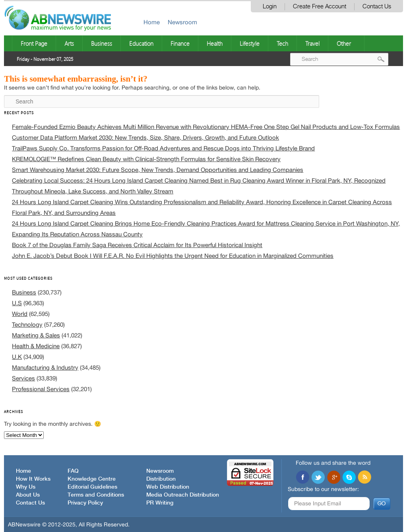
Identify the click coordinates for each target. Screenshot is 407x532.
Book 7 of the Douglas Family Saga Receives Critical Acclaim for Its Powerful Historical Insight (137, 245)
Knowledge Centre (92, 479)
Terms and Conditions (96, 495)
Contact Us (377, 7)
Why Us (26, 487)
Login (270, 7)
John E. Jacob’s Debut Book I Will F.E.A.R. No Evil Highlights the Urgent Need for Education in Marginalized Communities (173, 256)
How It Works (33, 479)
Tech (282, 43)
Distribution (161, 479)
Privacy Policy (85, 503)
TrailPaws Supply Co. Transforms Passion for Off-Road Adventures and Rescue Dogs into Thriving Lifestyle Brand (163, 148)
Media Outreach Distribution (183, 495)
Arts (69, 43)
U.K (17, 357)
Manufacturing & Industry (45, 367)
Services (23, 378)
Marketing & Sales (36, 335)
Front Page (34, 43)
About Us (28, 495)
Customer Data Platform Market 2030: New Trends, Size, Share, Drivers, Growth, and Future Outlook (145, 137)
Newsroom (182, 22)
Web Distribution (168, 487)
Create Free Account (320, 7)
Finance (180, 43)
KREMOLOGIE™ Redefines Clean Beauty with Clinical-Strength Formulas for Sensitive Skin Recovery (146, 159)
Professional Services (41, 389)
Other (344, 43)
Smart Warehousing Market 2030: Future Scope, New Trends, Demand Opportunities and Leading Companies (158, 170)
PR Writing (160, 503)
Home (152, 22)
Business (102, 43)
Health (215, 43)
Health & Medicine (36, 346)
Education (141, 43)
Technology (27, 324)
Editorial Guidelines (92, 487)
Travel (312, 43)
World (20, 314)
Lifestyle (250, 43)
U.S (17, 303)
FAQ (73, 471)
